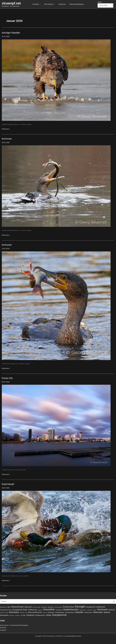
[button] (41, 4)
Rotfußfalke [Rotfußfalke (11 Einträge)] (51, 612)
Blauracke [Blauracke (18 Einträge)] (28, 607)
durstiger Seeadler (11, 33)
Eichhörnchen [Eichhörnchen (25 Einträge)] (69, 607)
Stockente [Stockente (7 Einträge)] (12, 615)
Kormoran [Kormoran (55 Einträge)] (102, 609)
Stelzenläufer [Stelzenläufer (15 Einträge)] (4, 615)
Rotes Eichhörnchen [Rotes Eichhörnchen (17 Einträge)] (35, 612)
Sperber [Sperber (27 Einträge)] (107, 612)
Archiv (100, 2)
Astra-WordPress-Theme (74, 636)
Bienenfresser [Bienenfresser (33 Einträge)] (18, 606)
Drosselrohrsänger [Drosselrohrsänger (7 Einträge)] (58, 607)
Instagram (3, 630)
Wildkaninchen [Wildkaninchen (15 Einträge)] (40, 615)
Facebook (3, 628)
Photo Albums (50, 4)
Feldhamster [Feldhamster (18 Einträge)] (33, 609)
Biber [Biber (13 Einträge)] (9, 607)
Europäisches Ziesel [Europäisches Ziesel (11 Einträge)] (6, 610)
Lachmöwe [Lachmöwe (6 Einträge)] (2, 613)
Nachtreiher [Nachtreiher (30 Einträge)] (14, 612)
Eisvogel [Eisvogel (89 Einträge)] (80, 606)
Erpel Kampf (8, 484)
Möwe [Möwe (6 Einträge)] (7, 613)
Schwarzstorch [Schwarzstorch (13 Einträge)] (70, 612)
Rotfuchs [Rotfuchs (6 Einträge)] (45, 613)
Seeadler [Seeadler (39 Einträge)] (79, 612)
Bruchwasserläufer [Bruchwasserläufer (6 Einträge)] (37, 607)
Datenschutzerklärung (75, 4)
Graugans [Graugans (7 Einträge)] (40, 610)
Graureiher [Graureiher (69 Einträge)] (49, 609)
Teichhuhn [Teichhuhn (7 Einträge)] (17, 615)
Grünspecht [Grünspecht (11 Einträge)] (59, 610)
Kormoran (7, 139)
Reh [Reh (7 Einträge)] (26, 612)
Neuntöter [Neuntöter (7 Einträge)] (22, 612)
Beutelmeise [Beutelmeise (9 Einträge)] (3, 607)
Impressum (62, 4)
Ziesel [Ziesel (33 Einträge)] (49, 615)
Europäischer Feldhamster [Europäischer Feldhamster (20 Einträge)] (95, 607)
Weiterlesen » (6, 129)
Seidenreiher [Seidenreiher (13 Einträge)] (88, 612)
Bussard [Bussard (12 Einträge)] (50, 607)
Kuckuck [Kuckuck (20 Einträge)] (112, 610)
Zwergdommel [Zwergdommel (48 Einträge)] (59, 615)
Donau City (7, 378)
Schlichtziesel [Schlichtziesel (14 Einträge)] (60, 612)
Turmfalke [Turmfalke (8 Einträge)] (23, 615)
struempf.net (11, 3)
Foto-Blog (38, 4)
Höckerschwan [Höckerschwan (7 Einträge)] (83, 610)
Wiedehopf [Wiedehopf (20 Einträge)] (30, 615)
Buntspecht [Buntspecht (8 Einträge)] (44, 607)
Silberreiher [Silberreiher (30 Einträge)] (98, 612)
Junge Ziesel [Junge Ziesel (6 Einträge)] (90, 610)
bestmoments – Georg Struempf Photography (15, 625)
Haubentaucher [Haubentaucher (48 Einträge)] (71, 609)
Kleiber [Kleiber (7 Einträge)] (95, 610)
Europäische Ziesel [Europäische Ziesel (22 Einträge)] (20, 609)
